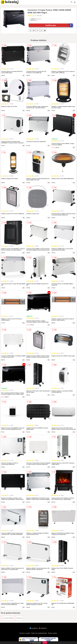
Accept (45, 643)
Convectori (19, 618)
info (23, 75)
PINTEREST (43, 628)
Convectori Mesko (8, 618)
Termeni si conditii (25, 633)
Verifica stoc (59, 25)
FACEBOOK (34, 628)
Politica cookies (52, 633)
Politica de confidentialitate (39, 633)
